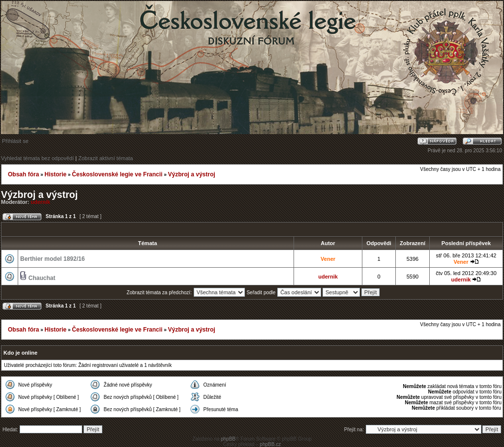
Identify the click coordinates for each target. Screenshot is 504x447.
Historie (55, 174)
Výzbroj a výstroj (192, 174)
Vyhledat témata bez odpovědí (37, 158)
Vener (328, 259)
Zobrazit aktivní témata (105, 158)
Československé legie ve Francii (117, 174)
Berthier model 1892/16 (52, 259)
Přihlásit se (15, 141)
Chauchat (42, 278)
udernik (41, 202)
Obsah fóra (23, 174)
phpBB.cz (270, 444)
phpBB (228, 439)
